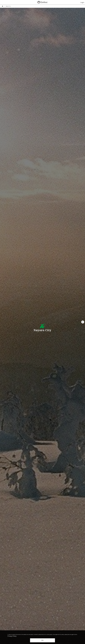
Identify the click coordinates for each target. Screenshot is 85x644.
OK (42, 640)
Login (82, 2)
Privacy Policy (12, 636)
